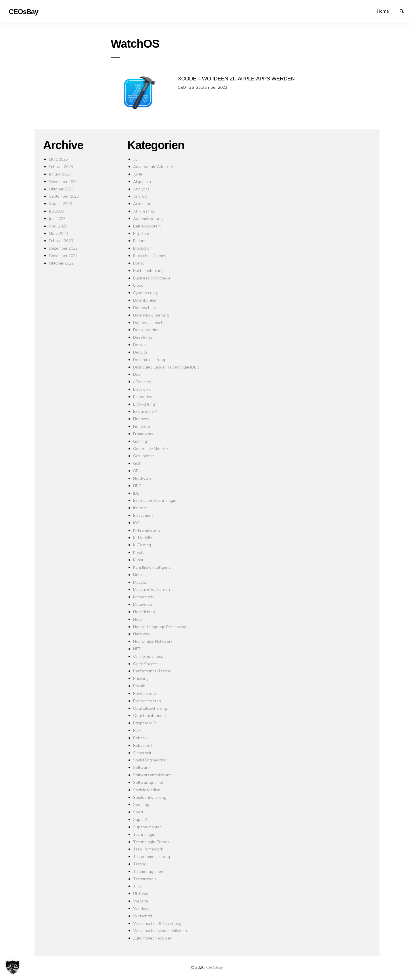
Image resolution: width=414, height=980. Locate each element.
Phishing (141, 678)
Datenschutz (144, 307)
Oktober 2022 (61, 263)
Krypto (139, 552)
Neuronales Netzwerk (153, 641)
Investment (143, 515)
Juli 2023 (56, 211)
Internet (140, 508)
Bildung (140, 241)
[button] (13, 967)
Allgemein (142, 181)
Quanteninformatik (150, 715)
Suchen (404, 11)
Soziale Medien (147, 790)
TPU (137, 886)
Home (383, 11)
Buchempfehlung (148, 270)
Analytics (141, 189)
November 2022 (63, 255)
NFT (137, 649)
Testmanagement (149, 871)
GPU (137, 471)
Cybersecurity (145, 293)
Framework (143, 434)
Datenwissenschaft (151, 322)
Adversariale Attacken (153, 166)
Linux (138, 575)
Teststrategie (145, 879)
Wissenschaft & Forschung (157, 923)
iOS (136, 523)
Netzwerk (142, 634)
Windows (142, 908)
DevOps (140, 352)
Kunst (138, 560)
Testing (140, 864)
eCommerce (144, 382)
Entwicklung (144, 404)
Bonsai (139, 263)
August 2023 (60, 203)
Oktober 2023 (61, 189)
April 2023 (58, 226)
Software (141, 767)
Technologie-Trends (151, 842)
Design (139, 345)
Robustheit (143, 745)
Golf (137, 463)
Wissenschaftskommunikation (160, 930)
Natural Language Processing (160, 627)
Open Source (145, 664)
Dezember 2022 (63, 248)
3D (136, 159)
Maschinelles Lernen (152, 589)
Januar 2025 (60, 174)
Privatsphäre (145, 693)
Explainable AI (146, 411)
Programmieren (147, 701)
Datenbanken (145, 300)
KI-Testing (142, 545)
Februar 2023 (61, 241)
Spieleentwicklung (150, 797)
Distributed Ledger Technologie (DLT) (166, 367)
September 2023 (64, 196)
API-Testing (144, 211)
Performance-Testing (152, 671)
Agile (138, 174)
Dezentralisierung (149, 359)
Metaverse (143, 604)
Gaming (140, 441)
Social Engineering (150, 760)
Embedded (143, 397)
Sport (138, 812)
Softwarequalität (148, 782)
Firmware (142, 426)
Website (141, 901)
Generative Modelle (151, 448)
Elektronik (142, 389)
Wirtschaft (143, 916)
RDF (137, 730)
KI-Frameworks (147, 530)
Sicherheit (142, 753)
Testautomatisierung (152, 856)
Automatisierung (148, 218)
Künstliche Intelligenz (152, 567)
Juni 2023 (57, 218)
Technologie (144, 834)
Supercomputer (147, 827)
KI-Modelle (143, 538)
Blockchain (143, 248)
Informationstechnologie (155, 500)
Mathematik (143, 597)
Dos (137, 374)
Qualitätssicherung (150, 708)
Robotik (140, 738)
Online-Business (148, 656)
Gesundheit (143, 456)
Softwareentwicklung (152, 775)
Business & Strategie (152, 278)
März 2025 (58, 159)
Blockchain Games (150, 255)
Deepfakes (143, 337)
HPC (137, 486)
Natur (138, 619)
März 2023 (58, 233)
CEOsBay (215, 967)
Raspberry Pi (145, 723)
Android (140, 196)
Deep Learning (146, 330)
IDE (136, 493)
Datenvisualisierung (151, 315)
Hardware (142, 478)
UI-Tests (141, 893)
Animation (142, 203)
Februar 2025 (61, 166)
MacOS (140, 582)
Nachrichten (144, 612)
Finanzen (141, 419)
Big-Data (141, 233)
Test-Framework (148, 849)
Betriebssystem (147, 226)
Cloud (138, 285)
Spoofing (141, 804)
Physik (139, 686)
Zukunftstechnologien (153, 938)
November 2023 (63, 181)
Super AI (141, 819)
